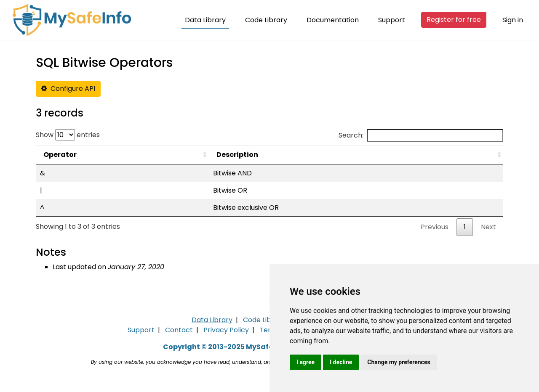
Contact (179, 330)
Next (488, 227)
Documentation (333, 20)
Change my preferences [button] (399, 362)
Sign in (513, 20)
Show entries (68, 135)
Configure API (68, 89)
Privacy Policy (226, 330)
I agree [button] (306, 362)
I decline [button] (341, 362)
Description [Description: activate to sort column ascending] (237, 155)
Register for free (454, 20)
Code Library (266, 20)
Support (392, 20)
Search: (421, 135)
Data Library (205, 20)
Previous (435, 227)
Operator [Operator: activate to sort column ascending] (60, 155)
